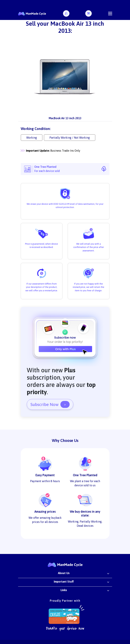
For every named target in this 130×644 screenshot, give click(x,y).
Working (32, 138)
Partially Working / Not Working (70, 138)
